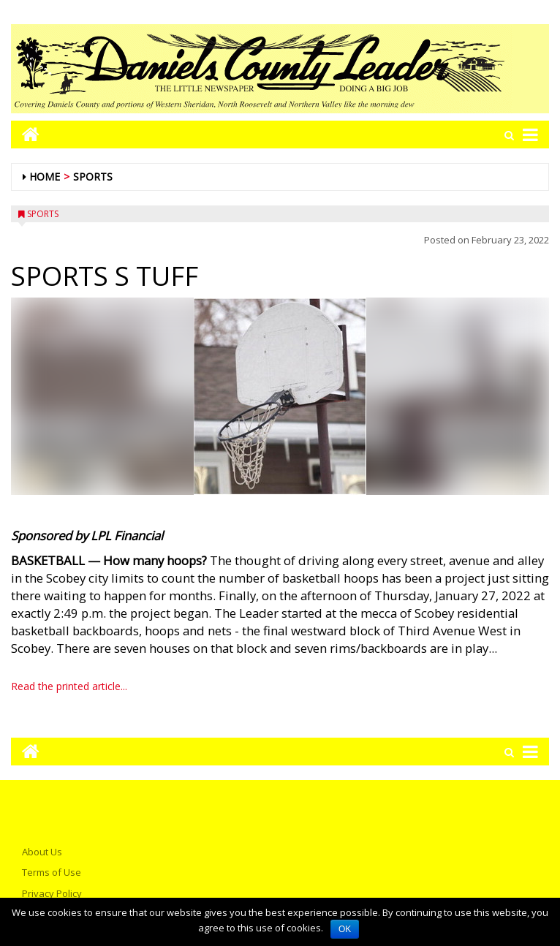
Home (45, 177)
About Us (42, 852)
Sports (93, 177)
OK (345, 929)
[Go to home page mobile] (25, 134)
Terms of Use (52, 872)
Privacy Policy (52, 893)
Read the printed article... (69, 686)
